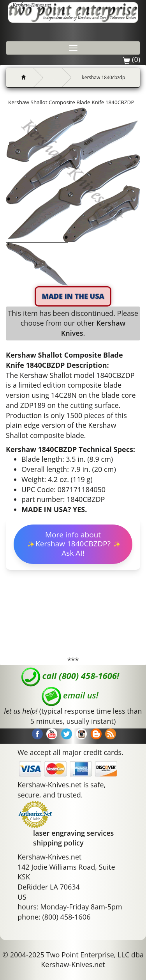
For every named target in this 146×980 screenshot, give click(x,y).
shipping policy (58, 843)
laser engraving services (73, 833)
